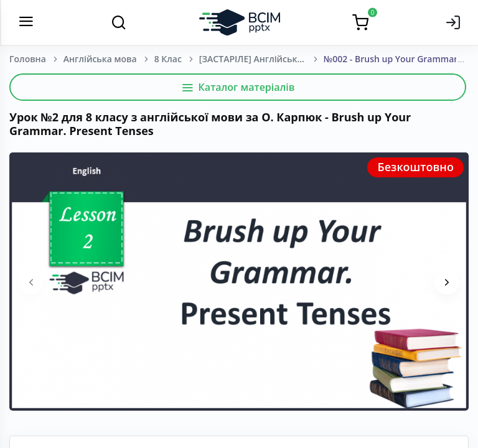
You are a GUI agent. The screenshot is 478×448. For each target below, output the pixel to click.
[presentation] (31, 282)
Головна (28, 59)
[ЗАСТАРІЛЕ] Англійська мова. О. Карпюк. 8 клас (261, 59)
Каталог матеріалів (238, 87)
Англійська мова (100, 59)
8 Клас (168, 59)
